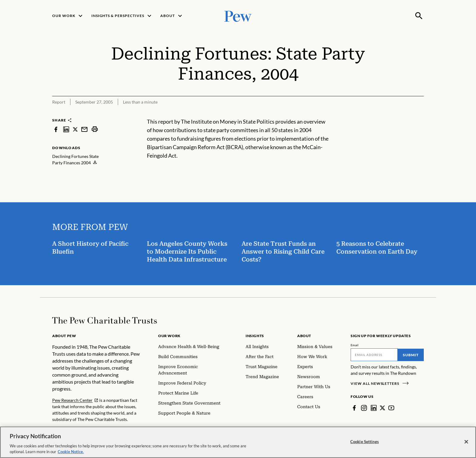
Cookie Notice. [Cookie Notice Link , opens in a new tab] (71, 454)
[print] (95, 129)
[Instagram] (364, 408)
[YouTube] (391, 408)
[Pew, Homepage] (238, 16)
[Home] (105, 320)
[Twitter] (382, 408)
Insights (255, 336)
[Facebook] (354, 408)
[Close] (466, 444)
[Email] (374, 355)
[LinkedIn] (374, 408)
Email (355, 345)
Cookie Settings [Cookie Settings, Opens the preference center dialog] (365, 444)
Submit (411, 355)
